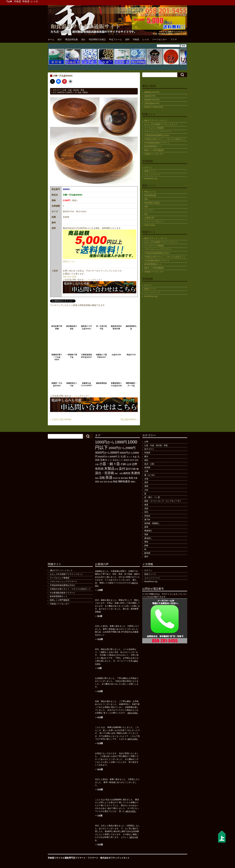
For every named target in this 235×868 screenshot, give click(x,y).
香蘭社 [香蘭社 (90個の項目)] (133, 482)
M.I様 (100, 616)
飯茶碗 (147, 553)
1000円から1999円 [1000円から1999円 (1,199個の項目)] (111, 442)
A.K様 (100, 691)
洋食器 (17, 1)
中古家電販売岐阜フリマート (157, 143)
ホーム (51, 39)
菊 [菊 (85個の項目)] (114, 478)
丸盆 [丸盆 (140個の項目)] (135, 457)
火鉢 (146, 490)
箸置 (146, 505)
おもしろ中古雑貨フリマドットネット (161, 124)
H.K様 (100, 844)
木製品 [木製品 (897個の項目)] (109, 468)
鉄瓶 (146, 545)
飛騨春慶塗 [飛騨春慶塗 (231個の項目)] (124, 481)
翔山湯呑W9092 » (129, 419)
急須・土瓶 (149, 464)
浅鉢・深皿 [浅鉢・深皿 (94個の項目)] (119, 473)
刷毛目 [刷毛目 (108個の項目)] (126, 460)
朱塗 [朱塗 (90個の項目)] (117, 469)
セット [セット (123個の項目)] (129, 457)
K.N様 (100, 743)
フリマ (174, 39)
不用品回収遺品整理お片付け (157, 135)
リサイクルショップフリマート (158, 132)
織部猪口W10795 (152, 92)
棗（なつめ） (150, 475)
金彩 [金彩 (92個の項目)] (101, 482)
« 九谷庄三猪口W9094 (61, 419)
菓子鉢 (147, 520)
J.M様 (100, 590)
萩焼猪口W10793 (152, 100)
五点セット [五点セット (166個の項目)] (118, 460)
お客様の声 (149, 218)
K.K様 (100, 717)
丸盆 (79, 92)
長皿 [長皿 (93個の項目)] (105, 482)
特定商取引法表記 (97, 39)
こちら (89, 280)
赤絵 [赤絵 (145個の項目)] (97, 482)
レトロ (34, 1)
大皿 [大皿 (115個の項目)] (97, 464)
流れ (83, 39)
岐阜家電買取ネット (153, 146)
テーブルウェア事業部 (154, 128)
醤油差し (148, 538)
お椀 (146, 442)
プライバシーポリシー (154, 221)
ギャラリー (149, 210)
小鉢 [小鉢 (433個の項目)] (123, 464)
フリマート (93, 858)
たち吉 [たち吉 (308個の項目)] (122, 456)
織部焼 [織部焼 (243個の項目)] (127, 473)
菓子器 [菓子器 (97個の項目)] (118, 478)
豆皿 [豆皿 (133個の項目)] (135, 478)
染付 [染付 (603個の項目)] (122, 469)
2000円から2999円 (65, 92)
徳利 (146, 460)
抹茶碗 (147, 468)
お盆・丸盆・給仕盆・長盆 (73, 90)
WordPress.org (151, 179)
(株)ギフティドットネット (156, 120)
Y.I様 (99, 668)
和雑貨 (147, 453)
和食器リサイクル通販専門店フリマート (67, 858)
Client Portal (150, 225)
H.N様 (100, 639)
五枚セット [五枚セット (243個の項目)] (106, 460)
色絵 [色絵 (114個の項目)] (97, 478)
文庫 (146, 471)
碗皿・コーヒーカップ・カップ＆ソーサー (163, 501)
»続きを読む (133, 713)
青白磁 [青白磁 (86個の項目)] (110, 482)
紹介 (60, 39)
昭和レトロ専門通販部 (154, 150)
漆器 (146, 486)
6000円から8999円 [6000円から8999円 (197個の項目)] (108, 457)
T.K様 (100, 815)
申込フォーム (115, 39)
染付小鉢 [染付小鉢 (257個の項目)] (131, 469)
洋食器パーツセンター (154, 154)
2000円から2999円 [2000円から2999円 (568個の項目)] (122, 448)
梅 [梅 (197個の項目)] (138, 469)
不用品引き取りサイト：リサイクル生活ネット (165, 139)
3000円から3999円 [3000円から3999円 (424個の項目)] (107, 453)
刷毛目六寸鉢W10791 (154, 107)
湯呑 (146, 482)
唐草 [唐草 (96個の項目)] (137, 460)
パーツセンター (160, 39)
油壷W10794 (150, 96)
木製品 (85, 92)
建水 (146, 456)
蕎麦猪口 (148, 531)
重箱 (146, 542)
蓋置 (146, 527)
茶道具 (147, 516)
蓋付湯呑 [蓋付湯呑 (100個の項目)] (124, 478)
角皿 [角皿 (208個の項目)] (131, 478)
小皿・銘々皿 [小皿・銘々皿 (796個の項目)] (110, 464)
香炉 (146, 557)
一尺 (75, 92)
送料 (127, 39)
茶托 (146, 512)
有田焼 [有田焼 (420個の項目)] (99, 469)
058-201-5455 (70, 277)
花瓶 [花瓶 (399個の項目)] (102, 478)
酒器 (146, 534)
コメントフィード (152, 175)
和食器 (26, 1)
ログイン (148, 167)
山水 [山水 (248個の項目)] (129, 464)
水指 (146, 479)
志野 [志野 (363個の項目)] (135, 464)
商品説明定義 (71, 39)
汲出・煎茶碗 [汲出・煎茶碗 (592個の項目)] (104, 473)
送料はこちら (69, 261)
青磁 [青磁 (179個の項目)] (115, 482)
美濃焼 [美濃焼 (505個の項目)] (135, 473)
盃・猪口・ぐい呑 (152, 497)
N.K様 (100, 769)
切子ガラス (149, 449)
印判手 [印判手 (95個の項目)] (132, 460)
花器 (146, 508)
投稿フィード (150, 171)
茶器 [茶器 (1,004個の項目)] (109, 477)
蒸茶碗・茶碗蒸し (152, 523)
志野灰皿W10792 (152, 103)
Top (8, 1)
